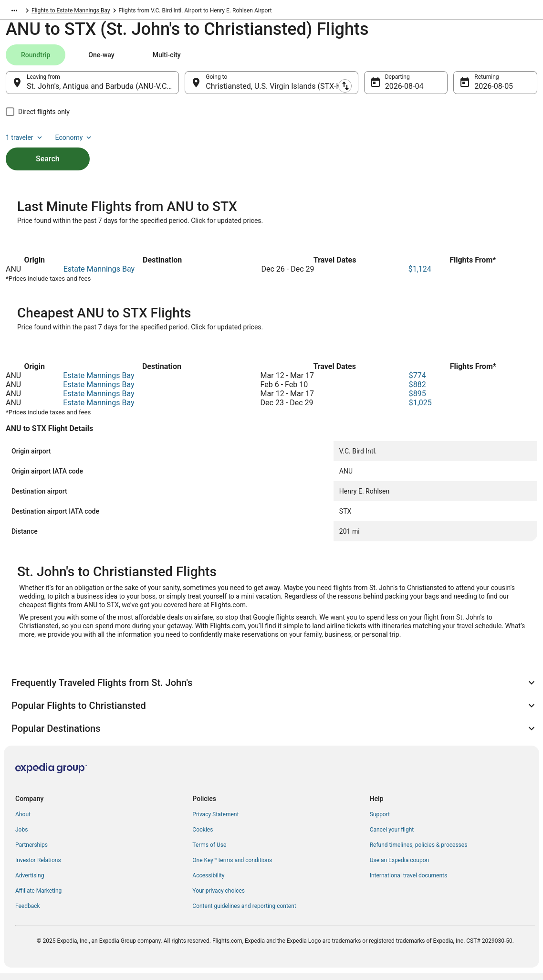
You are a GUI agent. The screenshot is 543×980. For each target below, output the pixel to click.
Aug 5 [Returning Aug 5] (484, 91)
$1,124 (420, 276)
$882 (418, 391)
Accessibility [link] (208, 882)
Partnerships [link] (31, 852)
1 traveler (458, 60)
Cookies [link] (203, 836)
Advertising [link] (30, 882)
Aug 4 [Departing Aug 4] (395, 91)
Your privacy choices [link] (219, 897)
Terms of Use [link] (209, 852)
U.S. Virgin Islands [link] (67, 12)
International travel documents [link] (408, 882)
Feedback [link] (28, 913)
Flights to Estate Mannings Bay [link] (185, 12)
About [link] (23, 821)
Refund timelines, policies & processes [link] (419, 852)
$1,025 (420, 409)
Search (48, 147)
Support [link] (380, 821)
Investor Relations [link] (38, 867)
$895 (418, 400)
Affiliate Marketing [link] (38, 897)
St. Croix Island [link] (118, 12)
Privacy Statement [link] (215, 821)
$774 (418, 382)
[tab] (36, 60)
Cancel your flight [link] (392, 836)
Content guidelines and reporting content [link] (244, 913)
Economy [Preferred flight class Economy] (507, 60)
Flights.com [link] (21, 12)
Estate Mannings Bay (99, 276)
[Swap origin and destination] (184, 87)
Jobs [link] (21, 836)
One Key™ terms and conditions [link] (232, 867)
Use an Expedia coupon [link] (399, 867)
